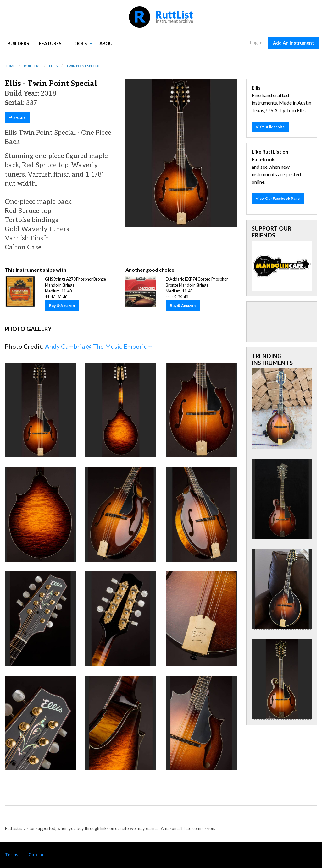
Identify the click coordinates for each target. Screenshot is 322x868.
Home (10, 66)
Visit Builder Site (270, 127)
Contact (37, 855)
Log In (256, 43)
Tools (79, 44)
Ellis (53, 66)
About (108, 44)
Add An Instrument (294, 43)
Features (50, 44)
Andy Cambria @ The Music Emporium (99, 346)
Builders (18, 44)
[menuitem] (18, 43)
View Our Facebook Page (278, 198)
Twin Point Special (83, 66)
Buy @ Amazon (62, 306)
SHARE (17, 118)
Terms (12, 855)
